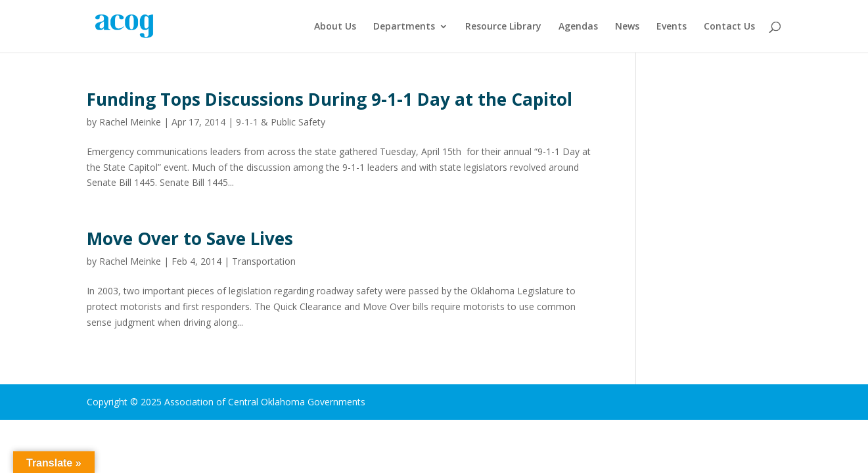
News (627, 27)
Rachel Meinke (130, 122)
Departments (404, 27)
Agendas (578, 27)
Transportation (264, 261)
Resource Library (503, 27)
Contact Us (729, 27)
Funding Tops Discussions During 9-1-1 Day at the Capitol (330, 99)
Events (672, 27)
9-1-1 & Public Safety (281, 122)
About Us (335, 27)
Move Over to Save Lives (190, 238)
